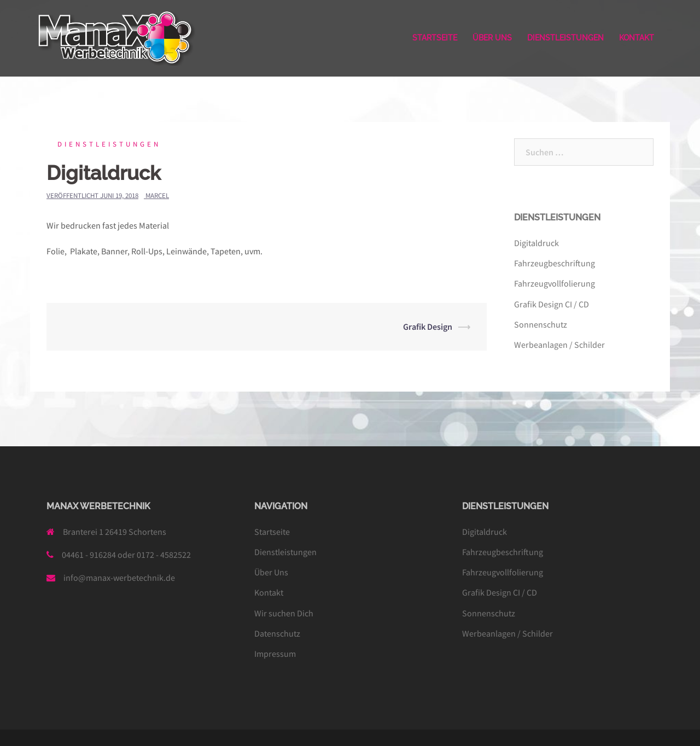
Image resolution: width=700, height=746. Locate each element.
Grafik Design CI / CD (552, 304)
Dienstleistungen (109, 144)
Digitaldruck (536, 243)
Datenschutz (277, 633)
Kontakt (269, 592)
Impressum (275, 654)
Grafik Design (428, 327)
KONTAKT (637, 38)
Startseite (272, 532)
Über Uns (271, 572)
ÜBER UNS (492, 38)
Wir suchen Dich (284, 613)
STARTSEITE (435, 38)
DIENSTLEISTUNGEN (565, 38)
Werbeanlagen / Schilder (559, 345)
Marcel (157, 196)
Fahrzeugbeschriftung (555, 263)
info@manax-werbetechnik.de (119, 578)
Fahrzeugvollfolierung (555, 283)
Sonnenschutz (541, 324)
